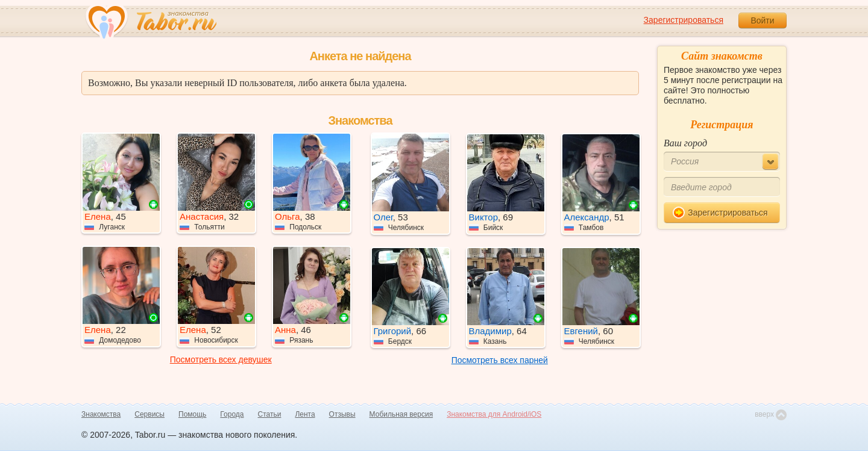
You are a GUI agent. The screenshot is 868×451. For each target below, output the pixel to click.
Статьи (270, 414)
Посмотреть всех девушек (221, 359)
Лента (305, 414)
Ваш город (685, 143)
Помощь (192, 414)
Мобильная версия (401, 414)
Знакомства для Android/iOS (494, 414)
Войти (762, 20)
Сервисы (149, 414)
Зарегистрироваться (684, 20)
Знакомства (101, 414)
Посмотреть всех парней (500, 360)
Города (232, 414)
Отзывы (342, 414)
